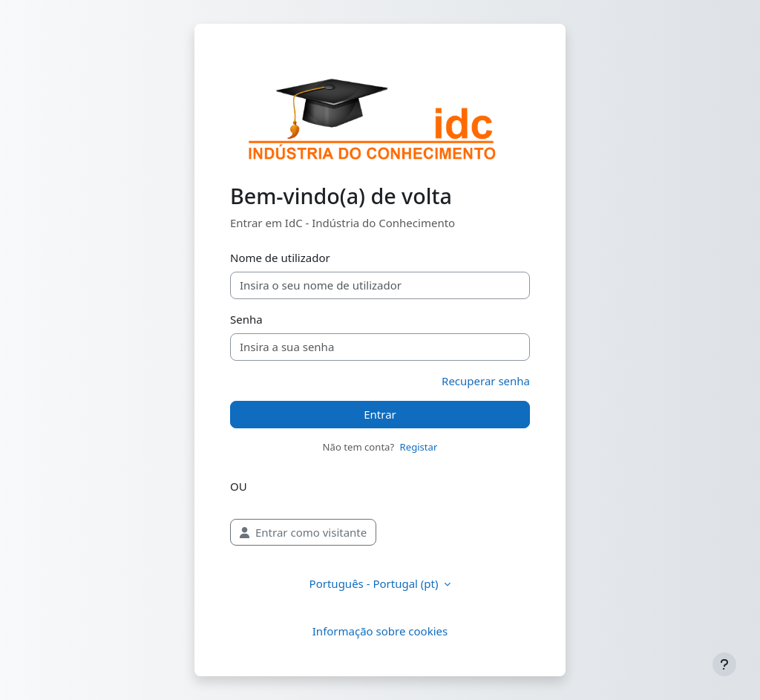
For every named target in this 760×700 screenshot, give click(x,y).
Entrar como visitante (303, 532)
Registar (419, 447)
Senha (246, 319)
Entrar (380, 414)
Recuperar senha (486, 381)
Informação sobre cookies (380, 631)
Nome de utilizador (280, 258)
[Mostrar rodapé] (724, 664)
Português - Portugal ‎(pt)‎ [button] (376, 583)
